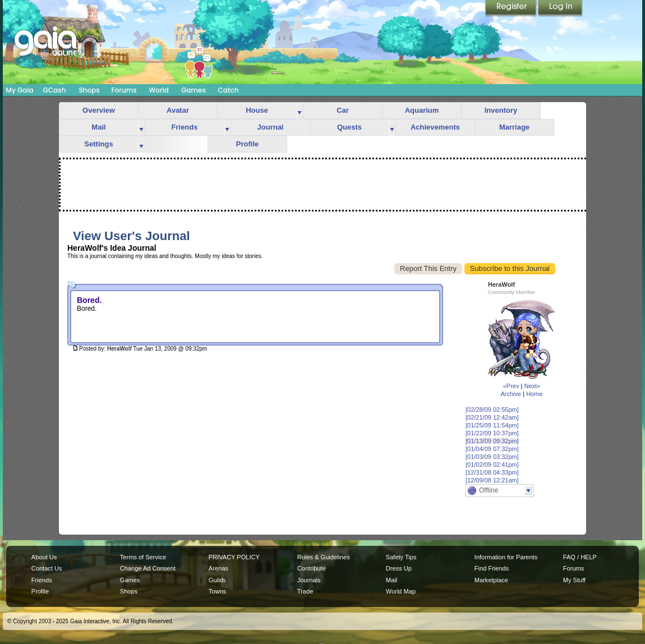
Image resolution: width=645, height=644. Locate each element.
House (257, 110)
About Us (44, 557)
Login (560, 8)
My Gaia (19, 90)
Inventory (501, 110)
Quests (349, 127)
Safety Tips (401, 557)
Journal (271, 127)
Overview (99, 110)
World (159, 90)
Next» (532, 386)
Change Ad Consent (148, 568)
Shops (89, 90)
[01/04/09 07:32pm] (492, 449)
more (300, 111)
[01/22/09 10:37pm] (492, 433)
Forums (124, 90)
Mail (98, 127)
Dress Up (399, 568)
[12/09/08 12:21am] (492, 480)
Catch (229, 90)
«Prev (511, 386)
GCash (55, 90)
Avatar (178, 110)
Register (512, 8)
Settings (98, 144)
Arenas (218, 568)
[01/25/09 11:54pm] (492, 425)
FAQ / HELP (580, 557)
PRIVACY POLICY (234, 557)
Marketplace (491, 580)
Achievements (435, 127)
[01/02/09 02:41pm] (492, 464)
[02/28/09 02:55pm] (492, 410)
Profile (247, 144)
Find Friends (492, 568)
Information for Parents (506, 557)
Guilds (217, 580)
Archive (511, 394)
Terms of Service (143, 557)
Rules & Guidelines (324, 557)
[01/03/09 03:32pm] (492, 457)
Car (343, 110)
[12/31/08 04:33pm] (492, 472)
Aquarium (422, 110)
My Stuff (574, 580)
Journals (309, 580)
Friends (185, 127)
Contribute (312, 568)
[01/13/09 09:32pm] (492, 441)
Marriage (514, 127)
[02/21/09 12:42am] (492, 417)
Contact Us (47, 568)
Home (534, 394)
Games (193, 90)
